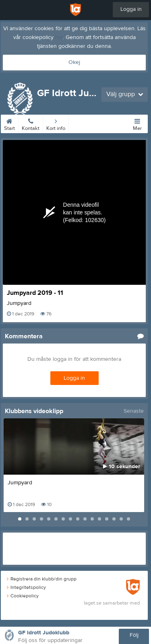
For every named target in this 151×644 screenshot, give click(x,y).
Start (9, 123)
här (59, 37)
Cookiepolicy (23, 596)
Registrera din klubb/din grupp (42, 579)
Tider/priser (85, 123)
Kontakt (31, 123)
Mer (137, 123)
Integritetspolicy (26, 587)
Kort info (56, 123)
